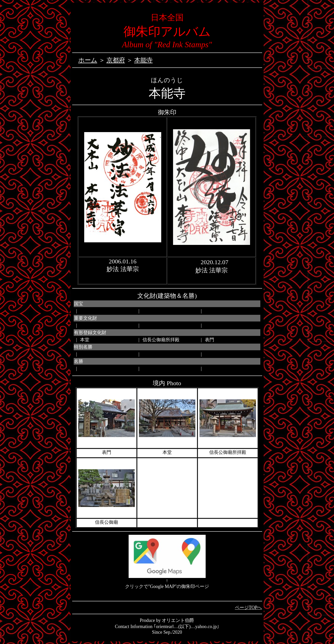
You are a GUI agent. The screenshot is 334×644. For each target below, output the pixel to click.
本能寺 (144, 60)
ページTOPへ (249, 608)
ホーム (88, 60)
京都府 (116, 60)
